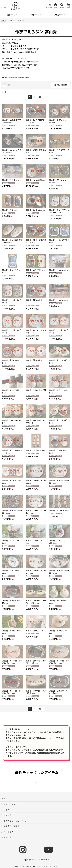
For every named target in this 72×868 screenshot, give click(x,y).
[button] (4, 6)
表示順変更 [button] (61, 85)
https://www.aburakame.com (15, 78)
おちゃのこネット (31, 866)
